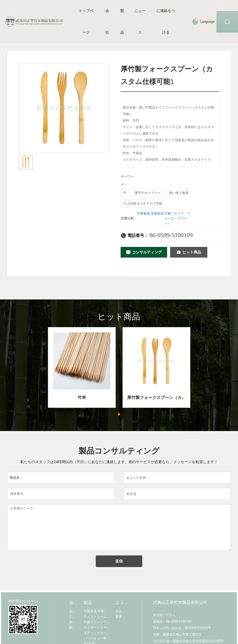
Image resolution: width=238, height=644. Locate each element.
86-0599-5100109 (171, 235)
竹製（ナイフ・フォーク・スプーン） (177, 218)
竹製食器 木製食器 (150, 213)
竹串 (82, 397)
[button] (119, 414)
